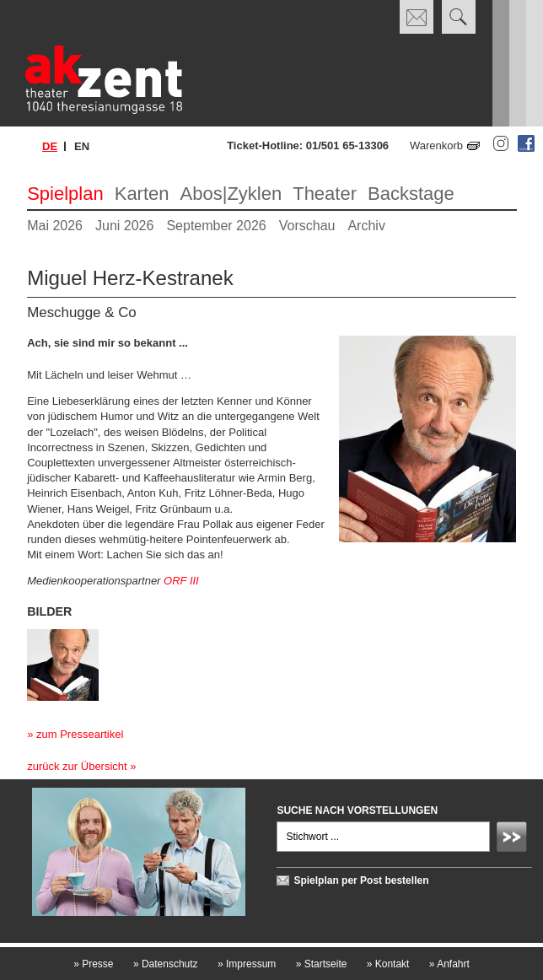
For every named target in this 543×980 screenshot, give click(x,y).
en (82, 146)
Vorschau (307, 226)
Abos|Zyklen (231, 194)
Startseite (322, 964)
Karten (142, 194)
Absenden (514, 839)
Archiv (366, 226)
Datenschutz (166, 964)
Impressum (247, 964)
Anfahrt (449, 964)
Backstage (411, 194)
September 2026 (216, 226)
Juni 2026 (124, 226)
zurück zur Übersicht (77, 766)
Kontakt (388, 964)
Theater (325, 194)
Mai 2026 (55, 226)
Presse (93, 964)
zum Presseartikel (80, 734)
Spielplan (65, 194)
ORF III (181, 581)
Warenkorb (436, 145)
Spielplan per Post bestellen (361, 880)
